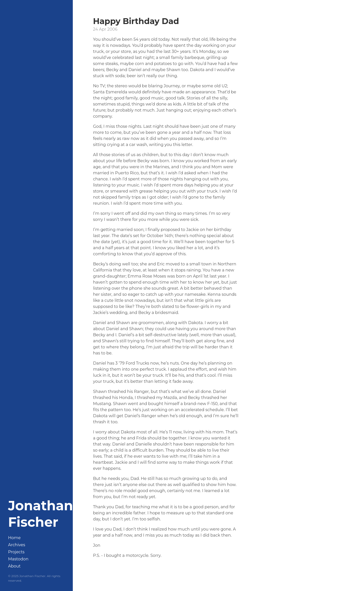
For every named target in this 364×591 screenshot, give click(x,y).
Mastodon (18, 559)
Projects (16, 552)
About (14, 566)
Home (14, 538)
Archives (17, 545)
